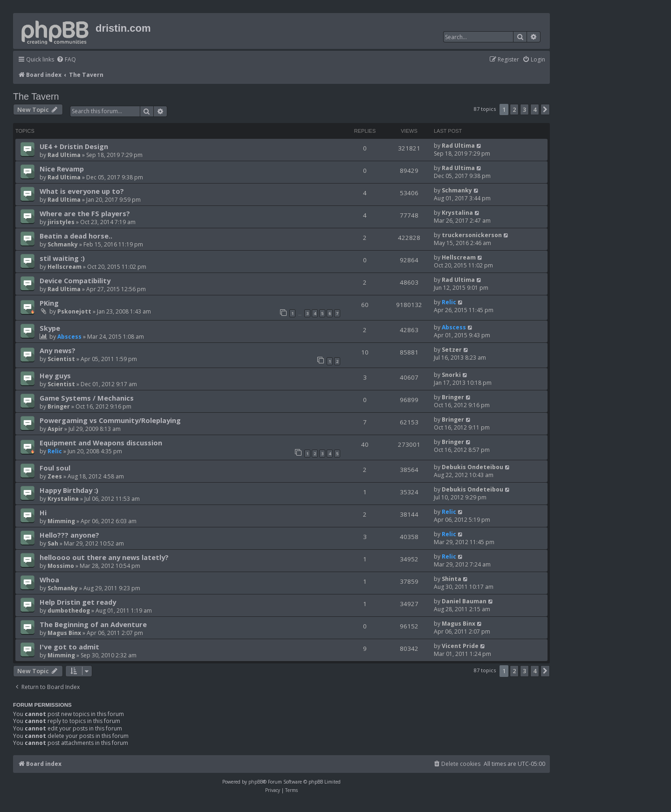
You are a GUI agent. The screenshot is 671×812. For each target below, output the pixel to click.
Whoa (49, 580)
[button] (545, 109)
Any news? (58, 350)
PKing (49, 303)
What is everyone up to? (82, 191)
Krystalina (457, 213)
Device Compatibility (75, 280)
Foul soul (55, 468)
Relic (449, 302)
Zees (55, 476)
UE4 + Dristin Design (74, 146)
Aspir (55, 429)
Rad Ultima (64, 155)
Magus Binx (64, 633)
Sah (53, 543)
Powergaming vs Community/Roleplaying (110, 420)
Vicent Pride (460, 646)
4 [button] (535, 109)
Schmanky (457, 190)
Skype (50, 328)
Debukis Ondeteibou (472, 467)
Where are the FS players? (85, 213)
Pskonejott (74, 311)
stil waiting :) (62, 258)
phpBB (256, 782)
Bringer (59, 406)
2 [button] (514, 109)
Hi (43, 512)
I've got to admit (69, 647)
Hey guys (55, 375)
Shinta (452, 579)
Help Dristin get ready (78, 602)
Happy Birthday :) (69, 490)
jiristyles (61, 222)
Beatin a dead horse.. (76, 236)
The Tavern (36, 96)
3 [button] (524, 109)
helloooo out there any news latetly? (104, 557)
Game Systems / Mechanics (87, 398)
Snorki (451, 375)
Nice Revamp (62, 169)
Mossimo (61, 566)
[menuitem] (66, 60)
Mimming (61, 521)
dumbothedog (69, 611)
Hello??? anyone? (69, 535)
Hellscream (65, 267)
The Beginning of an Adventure (93, 624)
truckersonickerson (472, 235)
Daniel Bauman (464, 601)
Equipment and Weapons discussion (101, 443)
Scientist (61, 359)
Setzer (452, 350)
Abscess (69, 337)
